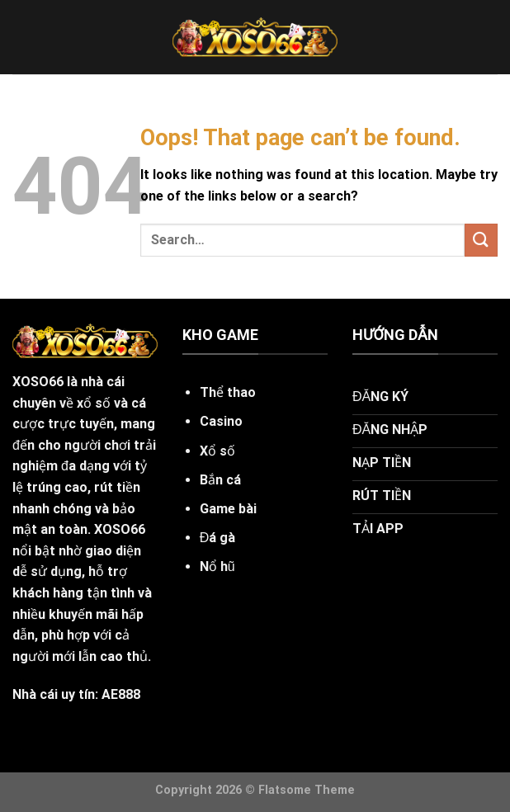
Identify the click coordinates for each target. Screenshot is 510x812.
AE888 (121, 694)
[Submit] (481, 240)
